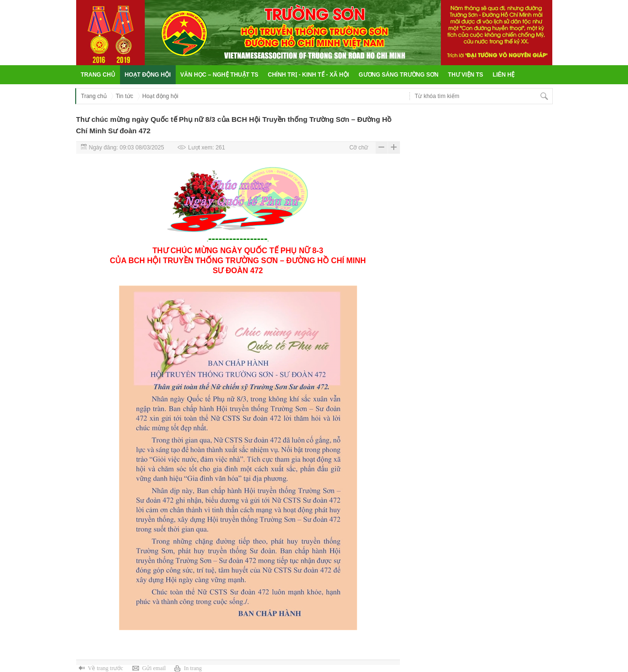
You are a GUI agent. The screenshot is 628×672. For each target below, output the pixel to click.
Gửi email (154, 668)
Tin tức (125, 96)
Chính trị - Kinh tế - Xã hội (309, 75)
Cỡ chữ (359, 148)
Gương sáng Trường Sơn (399, 75)
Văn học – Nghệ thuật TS (219, 75)
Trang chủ (98, 75)
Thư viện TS (466, 75)
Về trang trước (106, 668)
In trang (193, 668)
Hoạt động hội (148, 75)
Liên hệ (504, 75)
